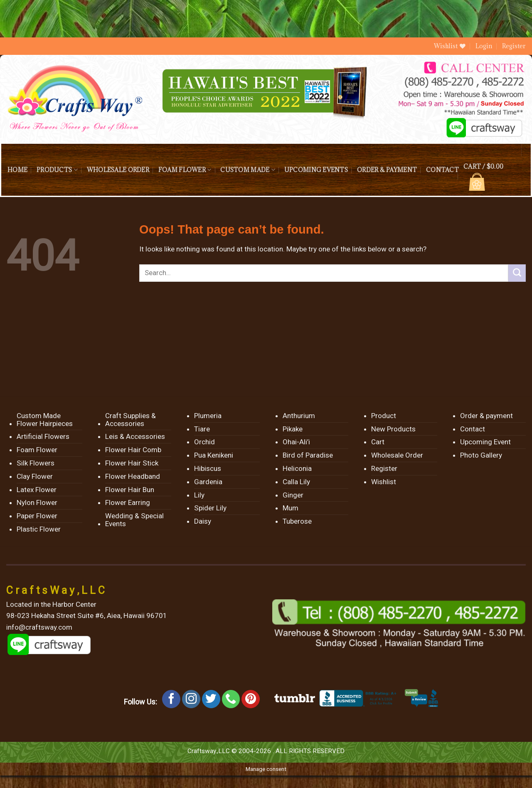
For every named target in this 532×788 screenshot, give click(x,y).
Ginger (293, 495)
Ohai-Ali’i (296, 442)
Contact (442, 170)
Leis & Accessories (135, 436)
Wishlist (384, 482)
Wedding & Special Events (134, 520)
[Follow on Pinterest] (251, 699)
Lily (199, 495)
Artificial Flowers (43, 436)
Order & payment (387, 170)
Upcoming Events (316, 170)
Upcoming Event (485, 442)
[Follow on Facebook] (171, 699)
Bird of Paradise (308, 455)
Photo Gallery (481, 455)
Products (57, 170)
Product (384, 416)
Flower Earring (128, 502)
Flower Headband (133, 476)
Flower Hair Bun (130, 490)
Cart (378, 442)
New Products (393, 429)
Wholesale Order (118, 170)
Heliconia (297, 468)
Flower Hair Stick (132, 463)
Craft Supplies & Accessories (131, 420)
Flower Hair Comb (133, 450)
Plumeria (208, 416)
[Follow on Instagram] (191, 699)
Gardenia (208, 482)
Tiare (202, 429)
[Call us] (231, 699)
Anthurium (299, 416)
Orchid (204, 442)
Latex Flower (37, 490)
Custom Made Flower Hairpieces (45, 420)
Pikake (293, 429)
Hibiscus (208, 468)
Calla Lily (296, 482)
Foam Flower (185, 170)
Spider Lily (210, 508)
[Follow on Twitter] (211, 699)
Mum (291, 508)
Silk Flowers (36, 463)
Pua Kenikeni (214, 455)
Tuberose (297, 521)
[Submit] (517, 273)
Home (17, 170)
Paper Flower (37, 516)
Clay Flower (35, 476)
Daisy (203, 521)
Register (514, 46)
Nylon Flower (37, 502)
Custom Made (248, 170)
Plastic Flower (39, 529)
